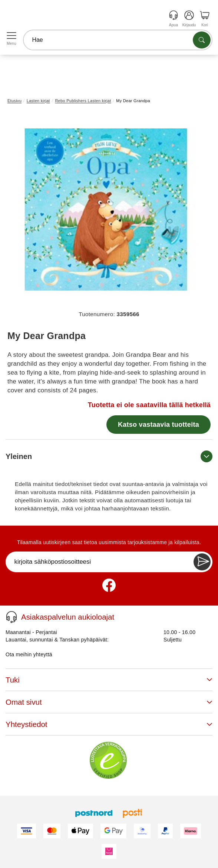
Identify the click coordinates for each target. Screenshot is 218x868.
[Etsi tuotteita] (202, 40)
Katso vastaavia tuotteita (158, 425)
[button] (106, 210)
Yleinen (109, 456)
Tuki (109, 680)
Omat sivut (109, 702)
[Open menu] (11, 36)
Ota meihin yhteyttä (29, 654)
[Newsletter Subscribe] (202, 562)
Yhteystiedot (109, 724)
